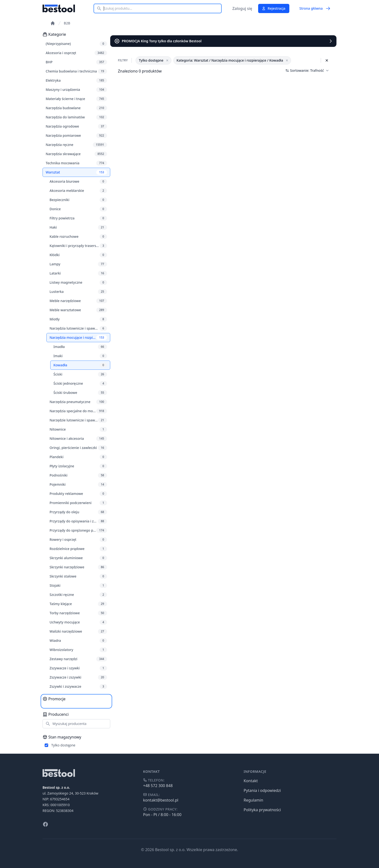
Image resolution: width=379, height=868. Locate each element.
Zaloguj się (242, 8)
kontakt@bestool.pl (161, 800)
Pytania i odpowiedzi (262, 790)
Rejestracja (273, 8)
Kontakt (251, 781)
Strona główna (315, 8)
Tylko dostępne (63, 745)
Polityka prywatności (262, 810)
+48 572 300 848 (158, 786)
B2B (67, 23)
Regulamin (253, 800)
